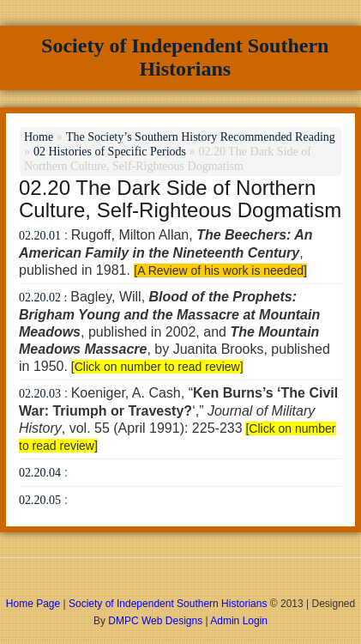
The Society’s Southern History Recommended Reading (201, 137)
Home (39, 137)
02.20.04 (40, 473)
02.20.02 (40, 298)
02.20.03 (40, 394)
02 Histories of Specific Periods (110, 152)
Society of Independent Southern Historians (185, 57)
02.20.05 (40, 500)
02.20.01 (40, 236)
